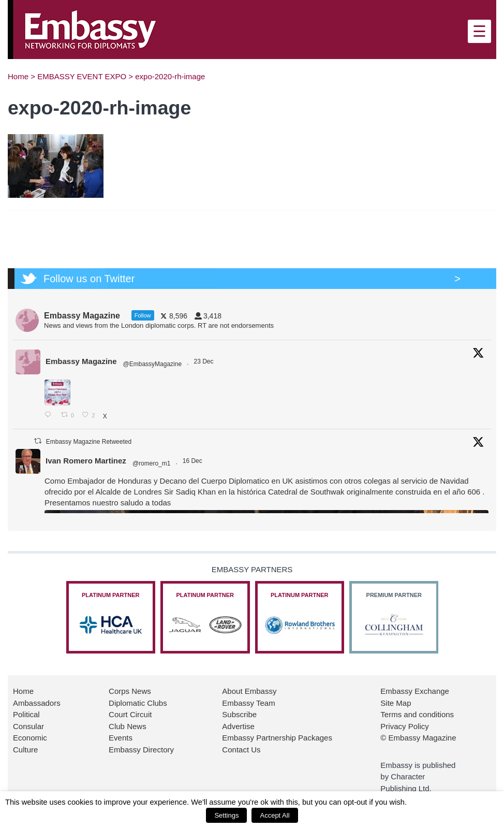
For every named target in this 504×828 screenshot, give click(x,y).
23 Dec (204, 361)
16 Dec (193, 461)
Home (18, 76)
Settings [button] (226, 815)
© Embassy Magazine (418, 738)
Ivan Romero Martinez (86, 461)
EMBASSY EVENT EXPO (82, 76)
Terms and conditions (417, 714)
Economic (30, 738)
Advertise (238, 726)
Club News (128, 726)
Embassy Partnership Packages (277, 738)
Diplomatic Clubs (138, 703)
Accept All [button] (275, 815)
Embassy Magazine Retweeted (89, 442)
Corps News (130, 691)
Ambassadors (37, 703)
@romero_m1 (152, 463)
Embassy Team (248, 703)
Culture (25, 750)
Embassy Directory (141, 750)
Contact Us (241, 750)
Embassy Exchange (415, 691)
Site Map (396, 703)
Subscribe (239, 714)
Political (26, 714)
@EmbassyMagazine (153, 364)
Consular (28, 726)
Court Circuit (130, 714)
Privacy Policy (404, 726)
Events (121, 738)
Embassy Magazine (81, 361)
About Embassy (249, 691)
